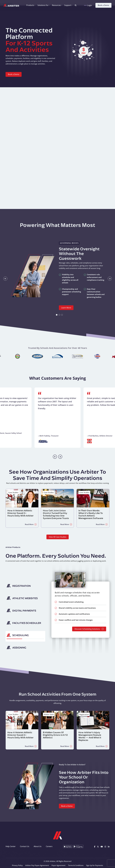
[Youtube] (102, 846)
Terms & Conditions (76, 865)
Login (88, 5)
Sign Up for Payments (95, 865)
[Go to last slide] (5, 279)
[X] (98, 846)
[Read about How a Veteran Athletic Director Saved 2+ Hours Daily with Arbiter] (22, 508)
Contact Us (25, 846)
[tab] (57, 315)
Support (68, 5)
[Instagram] (105, 846)
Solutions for (43, 5)
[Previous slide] (55, 457)
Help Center (11, 846)
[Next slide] (110, 279)
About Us (38, 846)
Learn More (66, 308)
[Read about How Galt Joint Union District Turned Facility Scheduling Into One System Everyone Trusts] (57, 508)
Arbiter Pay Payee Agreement (37, 865)
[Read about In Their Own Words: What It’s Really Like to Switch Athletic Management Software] (93, 508)
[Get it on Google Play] (78, 846)
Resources (56, 5)
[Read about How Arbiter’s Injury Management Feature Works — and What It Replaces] (93, 730)
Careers (49, 846)
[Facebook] (95, 846)
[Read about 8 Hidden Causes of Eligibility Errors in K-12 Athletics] (57, 730)
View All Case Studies (58, 537)
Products (30, 5)
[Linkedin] (109, 846)
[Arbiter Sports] (11, 5)
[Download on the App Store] (68, 846)
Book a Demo (103, 5)
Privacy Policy (17, 865)
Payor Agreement (58, 865)
